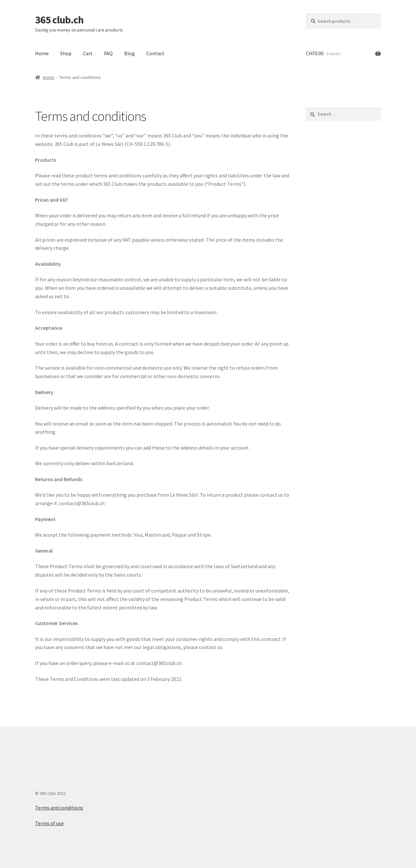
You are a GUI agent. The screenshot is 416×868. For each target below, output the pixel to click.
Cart (88, 53)
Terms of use (49, 823)
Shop (66, 53)
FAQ (108, 53)
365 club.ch (59, 20)
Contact (155, 53)
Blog (130, 53)
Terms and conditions (59, 808)
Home (42, 53)
